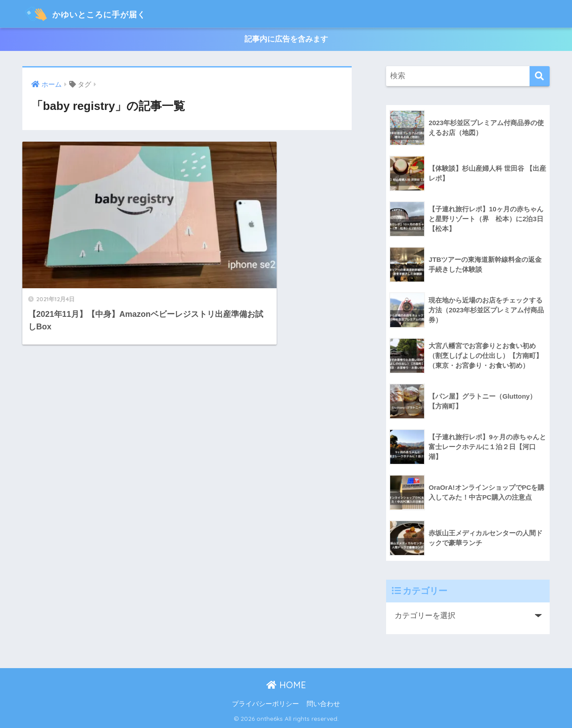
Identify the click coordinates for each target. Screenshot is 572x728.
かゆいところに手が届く (100, 14)
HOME (286, 685)
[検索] (540, 77)
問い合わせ (323, 704)
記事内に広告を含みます (286, 40)
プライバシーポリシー (265, 704)
